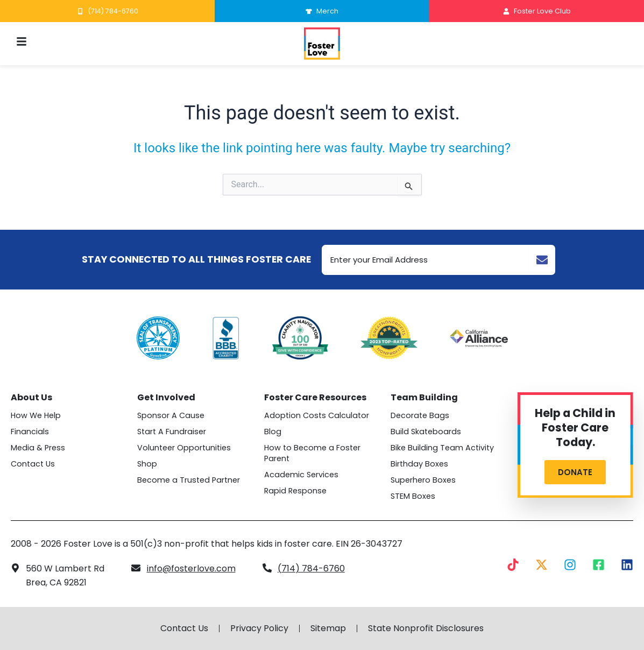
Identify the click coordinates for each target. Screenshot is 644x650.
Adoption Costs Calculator (317, 415)
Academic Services (301, 475)
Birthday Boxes (419, 464)
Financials (30, 432)
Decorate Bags (420, 415)
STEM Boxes (413, 496)
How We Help (36, 415)
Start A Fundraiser (172, 432)
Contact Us (33, 464)
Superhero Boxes (423, 480)
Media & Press (38, 448)
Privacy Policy (259, 628)
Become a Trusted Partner (189, 480)
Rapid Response (295, 491)
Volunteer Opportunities (184, 448)
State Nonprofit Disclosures (426, 628)
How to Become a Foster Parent (312, 453)
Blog (273, 432)
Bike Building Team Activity (442, 448)
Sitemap (328, 628)
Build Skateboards (426, 432)
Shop (147, 464)
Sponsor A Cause (171, 415)
